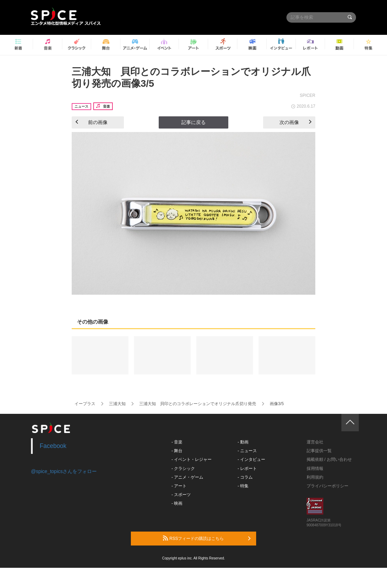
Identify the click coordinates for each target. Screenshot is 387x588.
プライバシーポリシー (327, 486)
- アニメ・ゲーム (187, 477)
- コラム (245, 477)
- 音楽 (177, 442)
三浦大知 (117, 404)
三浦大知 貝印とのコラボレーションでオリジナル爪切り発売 (198, 404)
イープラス (85, 404)
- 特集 (243, 486)
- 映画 (177, 503)
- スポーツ (181, 495)
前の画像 (92, 122)
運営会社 (315, 442)
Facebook (53, 446)
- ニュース (247, 451)
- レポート (247, 469)
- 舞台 (177, 451)
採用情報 (315, 469)
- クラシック (183, 469)
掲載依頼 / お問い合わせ (329, 459)
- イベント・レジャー (192, 459)
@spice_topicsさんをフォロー (64, 471)
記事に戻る (193, 122)
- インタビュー (251, 459)
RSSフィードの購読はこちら (207, 538)
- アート (179, 486)
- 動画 (243, 442)
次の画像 (295, 122)
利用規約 (315, 477)
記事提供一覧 (319, 451)
